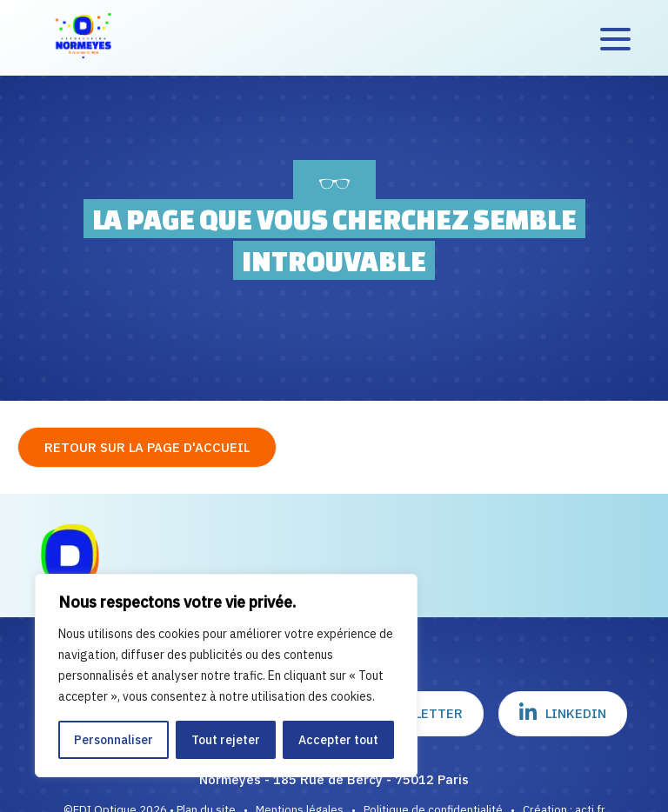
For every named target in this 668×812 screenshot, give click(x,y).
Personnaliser (114, 740)
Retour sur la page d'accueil (147, 447)
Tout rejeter (226, 740)
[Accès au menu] (615, 38)
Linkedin (563, 712)
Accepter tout (338, 740)
